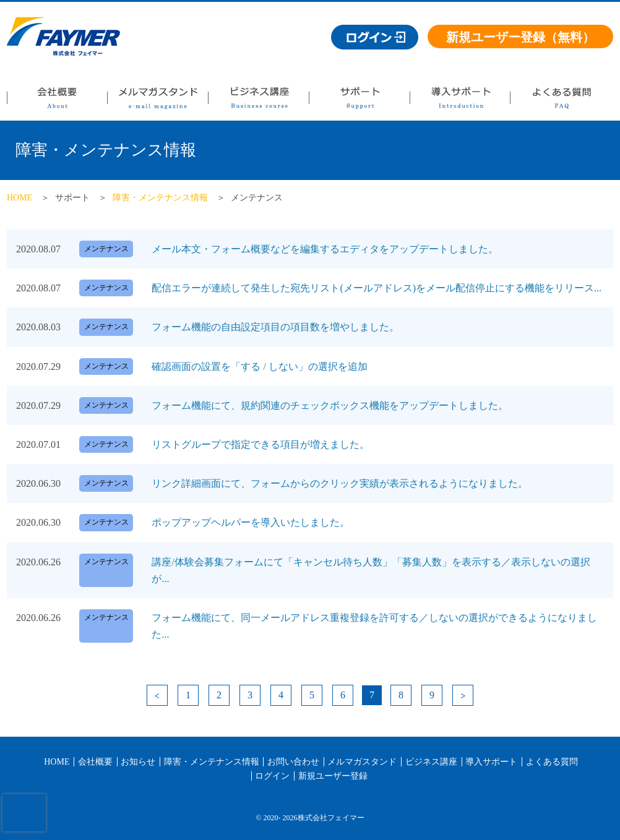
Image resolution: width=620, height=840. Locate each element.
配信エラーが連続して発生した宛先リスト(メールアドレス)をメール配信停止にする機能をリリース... (377, 288)
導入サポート (460, 101)
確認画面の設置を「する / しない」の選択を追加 (259, 366)
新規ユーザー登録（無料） (520, 37)
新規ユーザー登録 (333, 776)
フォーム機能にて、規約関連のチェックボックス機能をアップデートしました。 (330, 405)
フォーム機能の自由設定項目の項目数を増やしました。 (275, 327)
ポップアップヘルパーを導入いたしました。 (251, 522)
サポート (359, 101)
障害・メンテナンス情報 (160, 198)
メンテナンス (106, 249)
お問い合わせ (293, 762)
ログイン (272, 776)
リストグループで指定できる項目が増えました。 (260, 444)
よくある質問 (561, 101)
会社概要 (57, 101)
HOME (19, 198)
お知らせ (138, 762)
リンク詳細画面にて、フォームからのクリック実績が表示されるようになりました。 (340, 483)
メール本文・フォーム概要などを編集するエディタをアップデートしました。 (325, 249)
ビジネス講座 (258, 101)
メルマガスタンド (157, 101)
